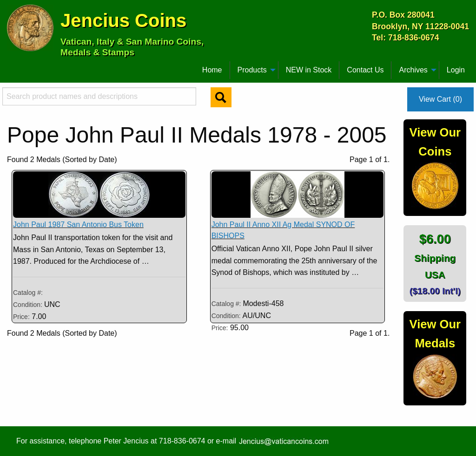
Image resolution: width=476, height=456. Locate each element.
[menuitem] (11, 66)
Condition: (29, 305)
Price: (21, 317)
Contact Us (365, 70)
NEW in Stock (309, 70)
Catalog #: (28, 293)
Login (456, 70)
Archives (413, 70)
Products (252, 70)
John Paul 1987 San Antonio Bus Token (78, 225)
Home (212, 70)
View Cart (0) (440, 99)
